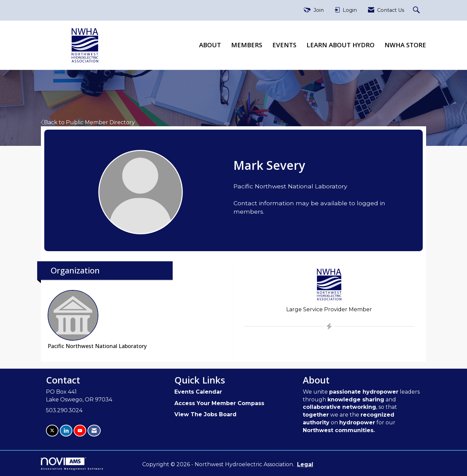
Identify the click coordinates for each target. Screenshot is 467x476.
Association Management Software (72, 464)
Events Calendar (198, 392)
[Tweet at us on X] (52, 431)
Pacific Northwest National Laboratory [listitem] (97, 320)
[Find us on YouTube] (80, 431)
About (210, 45)
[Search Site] (417, 10)
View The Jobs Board (205, 414)
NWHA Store (405, 45)
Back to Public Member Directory (88, 122)
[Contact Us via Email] (94, 431)
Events (284, 45)
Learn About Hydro (340, 45)
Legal (305, 464)
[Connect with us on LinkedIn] (66, 431)
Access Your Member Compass (219, 403)
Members (247, 45)
